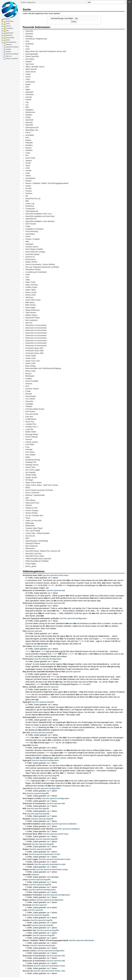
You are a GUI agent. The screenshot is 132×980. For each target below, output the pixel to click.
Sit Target (29, 480)
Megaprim (29, 110)
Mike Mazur (30, 302)
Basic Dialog (30, 366)
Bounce (28, 374)
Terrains (29, 191)
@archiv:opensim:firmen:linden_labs (49, 971)
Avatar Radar (31, 356)
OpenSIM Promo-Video (35, 556)
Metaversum (30, 112)
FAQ (27, 46)
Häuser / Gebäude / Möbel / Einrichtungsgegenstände (47, 183)
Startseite (7, 19)
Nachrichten (10, 33)
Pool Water (30, 444)
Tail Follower (30, 500)
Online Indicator (32, 437)
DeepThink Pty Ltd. (33, 199)
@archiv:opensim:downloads (82, 940)
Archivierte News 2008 (34, 351)
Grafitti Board (31, 419)
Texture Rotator (32, 513)
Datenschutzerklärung (13, 47)
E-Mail (28, 391)
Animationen (30, 178)
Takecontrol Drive (32, 503)
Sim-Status (30, 59)
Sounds (28, 188)
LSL (27, 105)
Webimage (30, 523)
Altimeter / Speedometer (35, 495)
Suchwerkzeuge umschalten (62, 18)
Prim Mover (30, 452)
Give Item (29, 417)
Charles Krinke (31, 287)
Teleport (29, 160)
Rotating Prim (31, 462)
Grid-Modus (30, 234)
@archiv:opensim (34, 631)
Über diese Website (12, 54)
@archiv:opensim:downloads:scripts (44, 854)
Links (28, 49)
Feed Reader (31, 396)
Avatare (28, 181)
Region (28, 140)
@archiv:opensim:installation (64, 824)
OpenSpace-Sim (32, 127)
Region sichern (31, 262)
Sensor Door (30, 467)
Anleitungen (10, 21)
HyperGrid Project (33, 318)
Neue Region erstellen (34, 249)
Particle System (32, 442)
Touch (28, 518)
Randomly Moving (33, 460)
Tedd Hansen (31, 313)
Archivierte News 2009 (34, 353)
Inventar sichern (32, 247)
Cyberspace (30, 82)
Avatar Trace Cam (33, 361)
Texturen (29, 193)
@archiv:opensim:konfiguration (73, 618)
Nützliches (9, 35)
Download (29, 44)
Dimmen (29, 384)
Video (28, 280)
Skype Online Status (34, 482)
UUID (28, 173)
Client (28, 79)
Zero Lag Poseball (33, 531)
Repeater (29, 143)
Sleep (28, 488)
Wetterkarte (30, 526)
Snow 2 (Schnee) (32, 493)
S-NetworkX (30, 209)
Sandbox (29, 150)
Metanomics (30, 548)
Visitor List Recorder (34, 521)
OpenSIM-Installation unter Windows (40, 221)
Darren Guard (31, 292)
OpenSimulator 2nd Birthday (37, 541)
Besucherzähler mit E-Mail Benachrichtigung (43, 368)
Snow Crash (30, 158)
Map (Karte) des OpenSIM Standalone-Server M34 (46, 51)
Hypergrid (29, 92)
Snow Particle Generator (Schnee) (39, 490)
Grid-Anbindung (32, 231)
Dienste (8, 26)
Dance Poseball (32, 381)
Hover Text (30, 422)
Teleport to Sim (31, 508)
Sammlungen (10, 38)
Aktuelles (9, 45)
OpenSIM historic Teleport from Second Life (43, 551)
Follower (29, 406)
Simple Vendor (31, 477)
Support (8, 52)
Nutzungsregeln (32, 54)
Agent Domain (31, 69)
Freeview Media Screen (35, 409)
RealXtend (30, 206)
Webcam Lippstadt (12, 58)
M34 (27, 107)
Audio (28, 275)
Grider (28, 236)
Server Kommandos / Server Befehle (40, 264)
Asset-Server (31, 72)
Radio (28, 457)
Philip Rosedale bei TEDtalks (37, 561)
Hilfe (7, 31)
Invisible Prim (31, 424)
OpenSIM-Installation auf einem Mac (40, 216)
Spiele (8, 40)
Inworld (28, 100)
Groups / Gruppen (33, 239)
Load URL (29, 429)
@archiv (35, 745)
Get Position (30, 411)
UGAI (28, 168)
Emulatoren (10, 28)
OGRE (28, 117)
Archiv (8, 24)
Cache (28, 77)
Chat (27, 41)
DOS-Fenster (31, 224)
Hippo (28, 89)
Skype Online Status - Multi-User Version (42, 485)
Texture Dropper (32, 510)
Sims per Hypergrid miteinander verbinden (42, 267)
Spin (27, 498)
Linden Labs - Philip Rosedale (37, 533)
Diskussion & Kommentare (36, 325)
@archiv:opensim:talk (56, 590)
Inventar (29, 97)
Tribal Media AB (32, 211)
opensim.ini (30, 257)
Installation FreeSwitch (34, 229)
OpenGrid (29, 120)
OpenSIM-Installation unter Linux (39, 214)
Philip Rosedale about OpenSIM (38, 559)
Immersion (30, 94)
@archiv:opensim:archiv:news (55, 575)
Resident (29, 145)
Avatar (28, 74)
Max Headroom (32, 320)
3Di (27, 196)
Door (27, 386)
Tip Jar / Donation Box (34, 515)
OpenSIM (29, 31)
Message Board (32, 434)
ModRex (29, 115)
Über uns (9, 56)
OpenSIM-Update (32, 254)
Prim (27, 138)
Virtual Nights (31, 564)
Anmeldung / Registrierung (36, 39)
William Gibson (31, 315)
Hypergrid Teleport (33, 543)
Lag (27, 102)
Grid (27, 87)
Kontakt (8, 49)
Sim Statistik (30, 472)
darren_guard (31, 566)
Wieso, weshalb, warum (35, 67)
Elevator (29, 394)
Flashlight (29, 404)
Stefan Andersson (33, 310)
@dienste (35, 875)
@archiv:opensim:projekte (42, 733)
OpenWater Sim (32, 130)
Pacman (29, 439)
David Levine (31, 295)
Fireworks (29, 401)
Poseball (29, 449)
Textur (28, 166)
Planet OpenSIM (32, 56)
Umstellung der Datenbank (36, 272)
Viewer (28, 176)
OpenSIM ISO (31, 219)
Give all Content (32, 414)
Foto (27, 277)
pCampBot (30, 135)
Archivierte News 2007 (34, 348)
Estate (28, 84)
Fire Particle (30, 399)
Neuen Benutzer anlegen (35, 252)
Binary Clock (30, 371)
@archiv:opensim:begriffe (43, 702)
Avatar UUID (30, 363)
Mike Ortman (31, 305)
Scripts (28, 186)
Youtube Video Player (34, 528)
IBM (27, 201)
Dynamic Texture (32, 389)
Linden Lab (30, 204)
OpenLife (29, 122)
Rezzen (28, 148)
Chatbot (29, 379)
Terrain (28, 163)
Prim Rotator (30, 455)
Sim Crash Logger (33, 470)
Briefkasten (30, 376)
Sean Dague (30, 308)
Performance (31, 259)
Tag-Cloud (30, 64)
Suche (123, 2)
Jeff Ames (29, 297)
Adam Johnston (32, 285)
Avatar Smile (30, 358)
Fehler (28, 226)
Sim (27, 155)
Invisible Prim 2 (32, 427)
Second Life (30, 536)
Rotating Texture (32, 465)
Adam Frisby (30, 282)
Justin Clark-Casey (33, 300)
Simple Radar (31, 475)
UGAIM (28, 171)
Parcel (28, 133)
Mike (27, 538)
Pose (27, 447)
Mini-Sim (29, 323)
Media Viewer (31, 432)
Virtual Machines (11, 42)
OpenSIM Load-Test (33, 554)
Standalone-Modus (33, 269)
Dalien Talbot (31, 290)
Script (28, 153)
